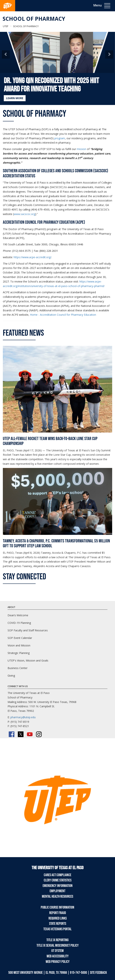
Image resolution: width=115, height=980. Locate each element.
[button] (6, 54)
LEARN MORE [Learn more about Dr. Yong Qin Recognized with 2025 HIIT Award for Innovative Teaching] (15, 98)
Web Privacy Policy (58, 962)
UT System (57, 951)
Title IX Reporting (57, 940)
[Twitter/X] (21, 734)
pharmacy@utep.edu (23, 717)
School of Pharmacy (34, 19)
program (60, 138)
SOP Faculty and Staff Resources (28, 630)
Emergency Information (58, 886)
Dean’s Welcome (18, 615)
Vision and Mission (19, 645)
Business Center (18, 668)
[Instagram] (39, 734)
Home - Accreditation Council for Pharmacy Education (63, 315)
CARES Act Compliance (57, 875)
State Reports (58, 924)
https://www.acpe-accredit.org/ (32, 257)
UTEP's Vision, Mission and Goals (28, 660)
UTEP (6, 26)
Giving (11, 676)
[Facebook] (12, 734)
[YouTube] (30, 734)
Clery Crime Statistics (58, 880)
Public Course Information (57, 907)
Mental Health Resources (57, 897)
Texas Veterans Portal (57, 929)
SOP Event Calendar (20, 638)
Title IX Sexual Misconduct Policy (58, 946)
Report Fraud (58, 913)
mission (81, 149)
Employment (57, 891)
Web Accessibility (58, 956)
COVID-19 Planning (19, 623)
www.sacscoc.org (25, 214)
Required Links (58, 918)
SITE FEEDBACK (98, 973)
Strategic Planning (19, 653)
